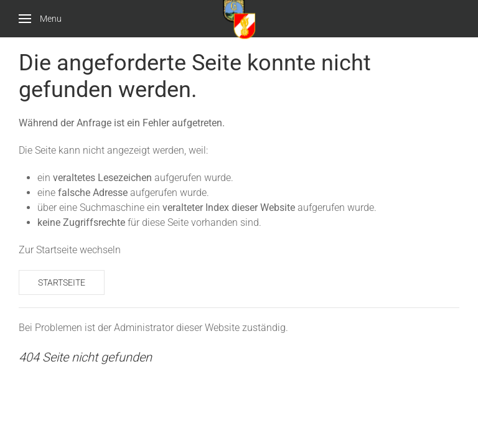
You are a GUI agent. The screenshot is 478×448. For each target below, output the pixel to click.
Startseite (62, 282)
